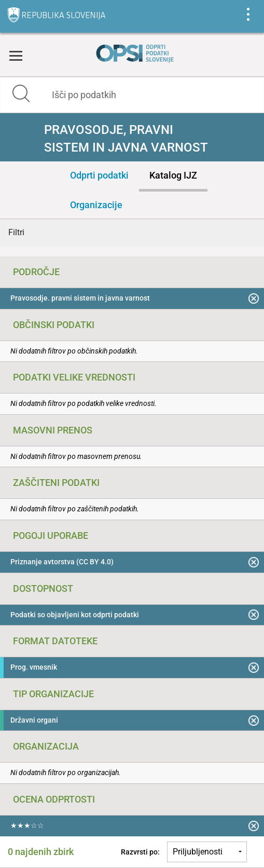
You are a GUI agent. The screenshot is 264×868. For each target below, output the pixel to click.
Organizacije (96, 205)
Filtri (16, 232)
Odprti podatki (99, 175)
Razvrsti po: (140, 852)
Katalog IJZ (173, 175)
